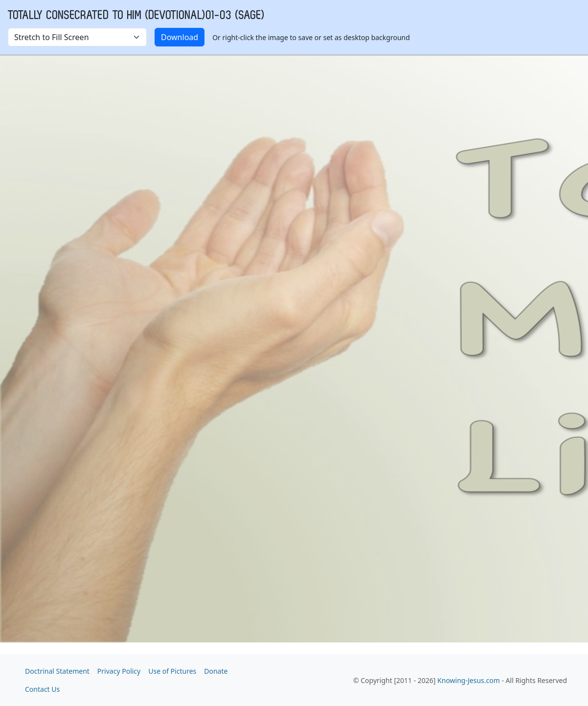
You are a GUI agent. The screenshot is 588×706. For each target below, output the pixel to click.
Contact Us (42, 689)
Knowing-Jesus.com (469, 680)
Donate (216, 671)
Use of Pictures (172, 671)
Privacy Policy (119, 671)
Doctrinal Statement (57, 671)
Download (180, 37)
